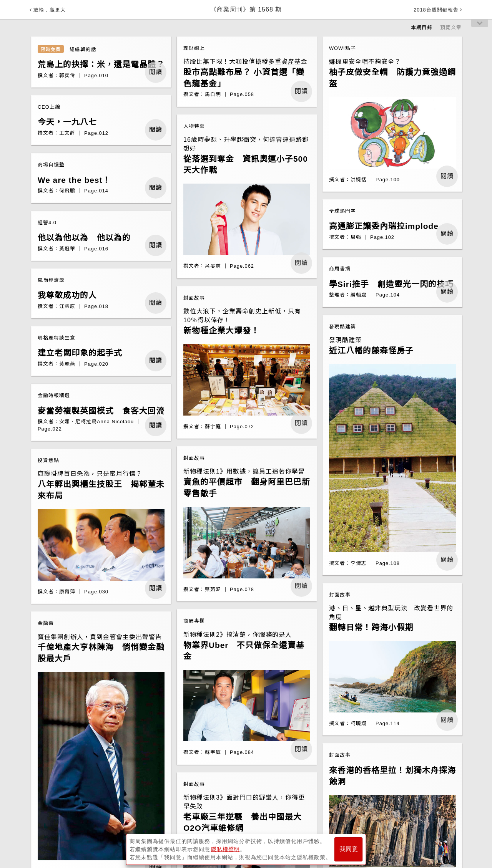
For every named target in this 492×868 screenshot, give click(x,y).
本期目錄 (422, 27)
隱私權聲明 (225, 849)
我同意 (349, 849)
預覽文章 (451, 27)
